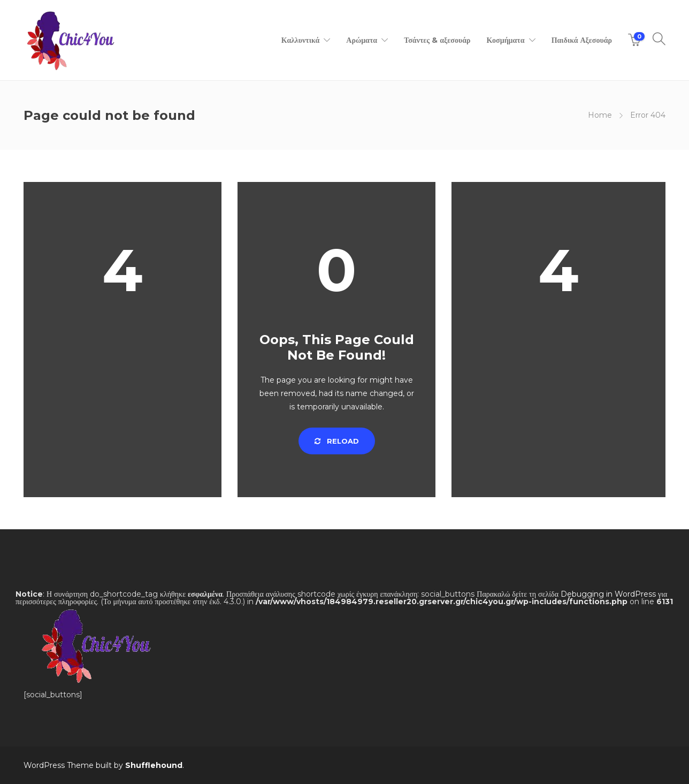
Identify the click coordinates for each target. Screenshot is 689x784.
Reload (337, 441)
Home (600, 115)
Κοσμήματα (505, 40)
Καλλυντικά (301, 40)
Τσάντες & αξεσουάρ (437, 40)
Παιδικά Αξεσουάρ (582, 40)
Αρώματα (362, 40)
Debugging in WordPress (608, 594)
